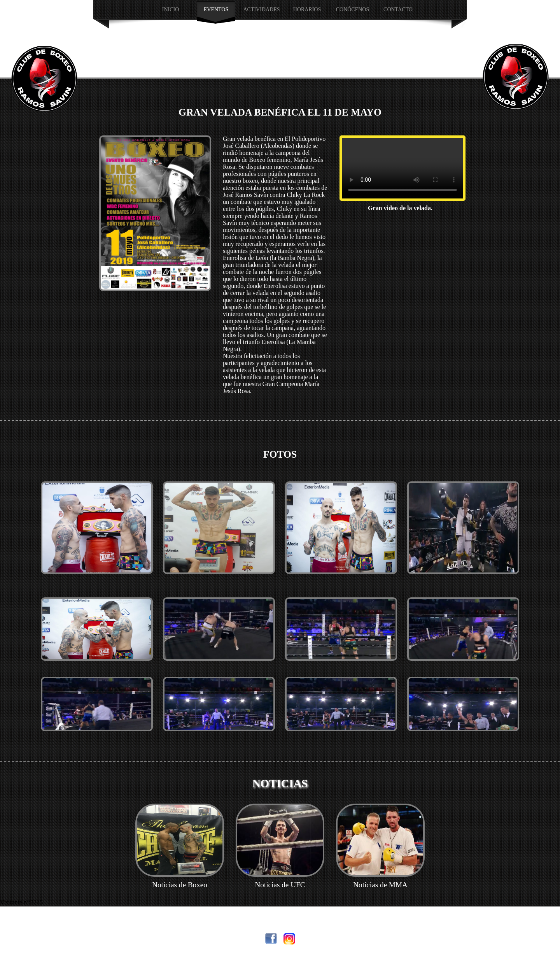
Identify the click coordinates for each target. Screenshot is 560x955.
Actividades (261, 10)
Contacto (398, 10)
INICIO (171, 10)
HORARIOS (307, 10)
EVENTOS (216, 10)
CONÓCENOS (353, 10)
